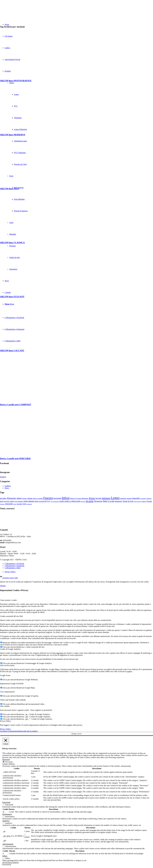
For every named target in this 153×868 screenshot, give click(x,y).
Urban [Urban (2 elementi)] (14, 504)
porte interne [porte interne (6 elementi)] (29, 501)
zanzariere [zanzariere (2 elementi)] (29, 504)
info (4, 586)
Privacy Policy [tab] (5, 721)
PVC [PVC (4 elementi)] (49, 501)
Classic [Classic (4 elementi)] (25, 498)
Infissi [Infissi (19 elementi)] (66, 498)
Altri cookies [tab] (5, 706)
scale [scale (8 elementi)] (61, 501)
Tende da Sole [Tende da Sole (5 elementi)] (128, 501)
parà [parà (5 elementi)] (2, 501)
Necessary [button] (6, 759)
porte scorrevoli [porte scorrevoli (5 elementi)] (41, 501)
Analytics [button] (6, 821)
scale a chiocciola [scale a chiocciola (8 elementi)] (72, 501)
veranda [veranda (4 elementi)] (19, 504)
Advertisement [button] (8, 844)
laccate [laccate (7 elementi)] (98, 498)
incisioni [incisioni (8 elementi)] (57, 498)
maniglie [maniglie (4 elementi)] (123, 498)
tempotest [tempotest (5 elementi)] (118, 501)
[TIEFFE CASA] (17, 11)
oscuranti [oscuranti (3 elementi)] (143, 498)
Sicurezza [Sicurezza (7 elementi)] (98, 501)
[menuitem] (79, 572)
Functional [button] (6, 802)
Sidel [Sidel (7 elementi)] (105, 501)
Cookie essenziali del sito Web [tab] (11, 616)
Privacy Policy (5, 729)
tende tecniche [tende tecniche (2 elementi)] (137, 501)
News (7, 488)
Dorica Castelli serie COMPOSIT (16, 405)
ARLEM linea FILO (9, 189)
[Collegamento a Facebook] (14, 564)
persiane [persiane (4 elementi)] (7, 501)
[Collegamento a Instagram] (15, 566)
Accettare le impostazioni (9, 731)
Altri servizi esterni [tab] (7, 665)
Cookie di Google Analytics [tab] (10, 649)
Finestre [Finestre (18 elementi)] (48, 498)
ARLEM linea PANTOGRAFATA (16, 81)
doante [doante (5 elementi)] (30, 498)
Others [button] (5, 856)
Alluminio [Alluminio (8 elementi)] (11, 498)
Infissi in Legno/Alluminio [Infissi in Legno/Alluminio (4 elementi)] (79, 498)
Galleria (8, 486)
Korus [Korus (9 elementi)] (92, 498)
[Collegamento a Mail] (13, 568)
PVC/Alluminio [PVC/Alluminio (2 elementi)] (55, 501)
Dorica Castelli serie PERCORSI (15, 459)
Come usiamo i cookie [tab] (8, 600)
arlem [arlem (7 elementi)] (19, 498)
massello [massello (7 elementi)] (136, 498)
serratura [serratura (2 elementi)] (83, 501)
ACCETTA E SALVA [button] (10, 862)
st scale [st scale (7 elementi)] (111, 501)
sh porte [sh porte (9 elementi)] (90, 501)
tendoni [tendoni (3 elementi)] (144, 501)
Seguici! (3, 477)
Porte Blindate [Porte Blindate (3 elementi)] (19, 501)
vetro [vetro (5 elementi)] (24, 504)
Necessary (9, 762)
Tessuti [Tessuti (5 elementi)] (149, 501)
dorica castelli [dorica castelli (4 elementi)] (38, 498)
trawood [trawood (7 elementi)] (9, 504)
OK (1, 586)
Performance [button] (7, 814)
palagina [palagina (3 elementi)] (149, 498)
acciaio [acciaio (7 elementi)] (3, 498)
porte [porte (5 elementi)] (12, 501)
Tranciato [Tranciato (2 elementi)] (2, 504)
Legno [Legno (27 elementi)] (115, 498)
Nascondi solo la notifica (28, 731)
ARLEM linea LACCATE (12, 351)
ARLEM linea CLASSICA (12, 243)
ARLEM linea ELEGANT (12, 297)
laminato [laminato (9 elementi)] (106, 498)
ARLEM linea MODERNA (13, 135)
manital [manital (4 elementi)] (129, 498)
